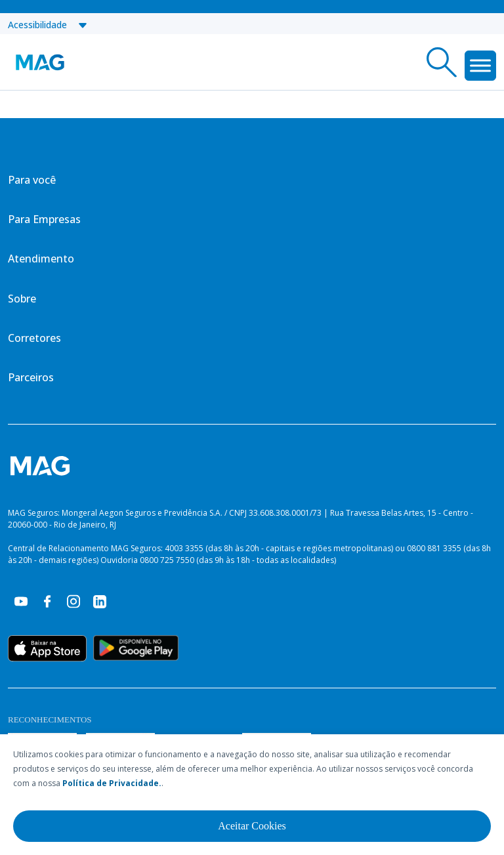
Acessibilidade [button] (48, 25)
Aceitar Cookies (252, 826)
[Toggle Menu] (480, 65)
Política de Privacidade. (112, 783)
